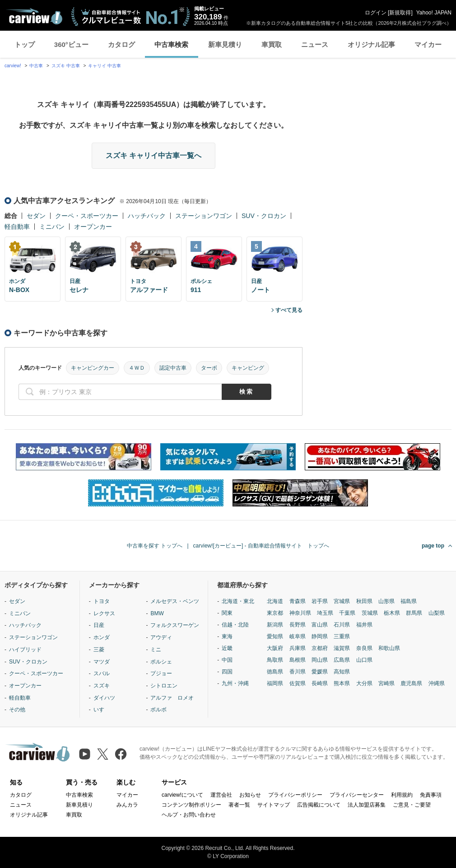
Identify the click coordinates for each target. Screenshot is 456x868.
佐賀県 (298, 683)
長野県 (298, 625)
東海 (227, 636)
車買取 (272, 44)
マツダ (102, 662)
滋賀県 (342, 648)
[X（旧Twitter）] (103, 754)
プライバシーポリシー (295, 795)
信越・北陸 (235, 625)
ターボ (209, 368)
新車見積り (225, 44)
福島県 (409, 601)
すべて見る (289, 310)
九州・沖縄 (235, 683)
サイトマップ (274, 805)
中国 (227, 660)
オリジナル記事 (371, 44)
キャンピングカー (93, 368)
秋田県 (364, 601)
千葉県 (347, 613)
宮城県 (342, 601)
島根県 (298, 660)
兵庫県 (298, 648)
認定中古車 (173, 368)
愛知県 (275, 636)
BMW (157, 613)
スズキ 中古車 (66, 66)
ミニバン (52, 227)
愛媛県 (320, 672)
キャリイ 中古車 (105, 66)
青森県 (298, 601)
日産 (99, 625)
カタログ (121, 44)
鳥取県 (275, 660)
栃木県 (392, 613)
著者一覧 (239, 805)
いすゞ (102, 710)
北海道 (275, 601)
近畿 (227, 648)
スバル (102, 673)
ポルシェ (161, 662)
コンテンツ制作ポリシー (191, 805)
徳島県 (275, 672)
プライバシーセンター (357, 795)
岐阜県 (298, 636)
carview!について (182, 795)
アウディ (161, 637)
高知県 (342, 672)
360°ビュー (71, 44)
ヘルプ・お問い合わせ (189, 815)
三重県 (342, 636)
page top (433, 546)
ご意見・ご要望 (412, 805)
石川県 (342, 625)
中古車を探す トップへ (155, 546)
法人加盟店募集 (367, 805)
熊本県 (342, 683)
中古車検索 (171, 44)
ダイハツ (104, 698)
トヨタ (102, 601)
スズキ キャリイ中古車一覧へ (154, 155)
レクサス (104, 613)
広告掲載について (319, 805)
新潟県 (275, 625)
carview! (13, 66)
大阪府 (275, 648)
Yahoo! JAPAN (434, 13)
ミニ (156, 650)
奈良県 (364, 648)
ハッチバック (147, 216)
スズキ (102, 686)
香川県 (298, 672)
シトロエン (164, 686)
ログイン (376, 13)
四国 (227, 672)
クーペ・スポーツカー (87, 216)
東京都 (275, 613)
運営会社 (221, 795)
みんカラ (127, 805)
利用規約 (402, 795)
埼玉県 (325, 613)
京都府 (320, 648)
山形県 (386, 601)
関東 (227, 613)
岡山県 (320, 660)
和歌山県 (389, 648)
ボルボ (158, 710)
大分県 (364, 683)
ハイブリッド (25, 650)
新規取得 (400, 13)
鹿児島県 (411, 683)
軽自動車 (17, 227)
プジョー (161, 673)
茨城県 (370, 613)
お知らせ (250, 795)
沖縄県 (437, 683)
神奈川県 (300, 613)
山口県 (364, 660)
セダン (36, 216)
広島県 (342, 660)
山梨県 (437, 613)
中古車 (36, 66)
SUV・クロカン (264, 216)
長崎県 (320, 683)
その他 (17, 710)
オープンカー (93, 227)
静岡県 (320, 636)
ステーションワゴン (204, 216)
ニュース (315, 44)
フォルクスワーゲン (175, 625)
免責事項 (431, 795)
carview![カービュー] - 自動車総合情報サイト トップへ (261, 546)
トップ (25, 44)
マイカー (428, 44)
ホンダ (102, 637)
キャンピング (248, 368)
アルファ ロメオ (172, 698)
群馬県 (414, 613)
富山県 (320, 625)
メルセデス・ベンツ (175, 601)
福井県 (364, 625)
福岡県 (275, 683)
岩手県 (320, 601)
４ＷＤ (137, 368)
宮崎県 (386, 683)
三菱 (99, 650)
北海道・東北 (238, 601)
